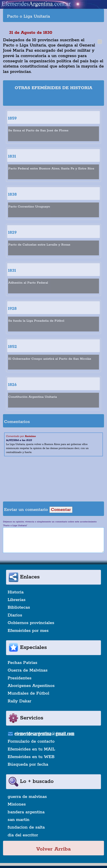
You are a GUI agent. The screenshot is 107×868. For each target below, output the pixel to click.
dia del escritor (23, 835)
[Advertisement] (54, 99)
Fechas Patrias (22, 663)
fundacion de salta (26, 827)
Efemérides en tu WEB (31, 757)
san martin (19, 820)
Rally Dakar (19, 701)
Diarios (15, 615)
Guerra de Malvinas (28, 670)
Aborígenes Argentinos (31, 686)
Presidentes (20, 678)
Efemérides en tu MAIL (31, 749)
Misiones (17, 804)
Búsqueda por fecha (28, 764)
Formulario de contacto (31, 741)
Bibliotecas (19, 607)
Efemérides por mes (28, 631)
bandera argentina (26, 812)
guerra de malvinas (27, 797)
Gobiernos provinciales (31, 623)
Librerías (17, 600)
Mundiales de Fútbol (28, 693)
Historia (16, 592)
